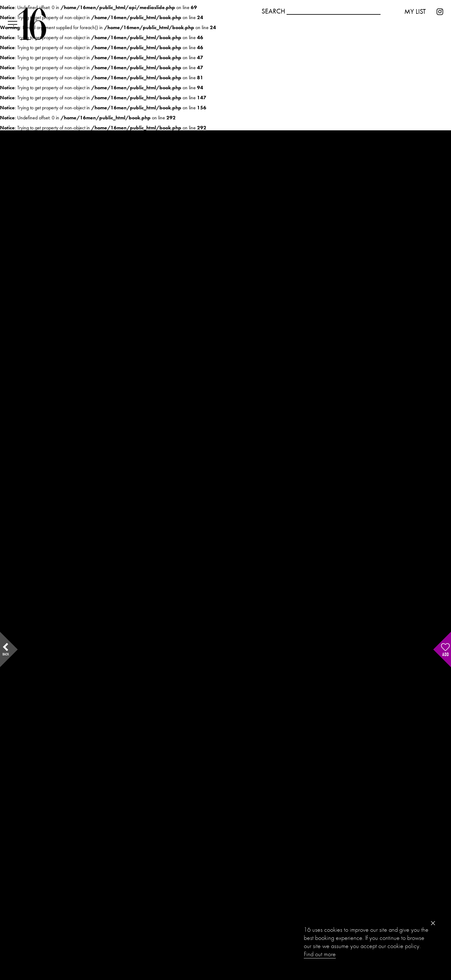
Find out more (320, 954)
